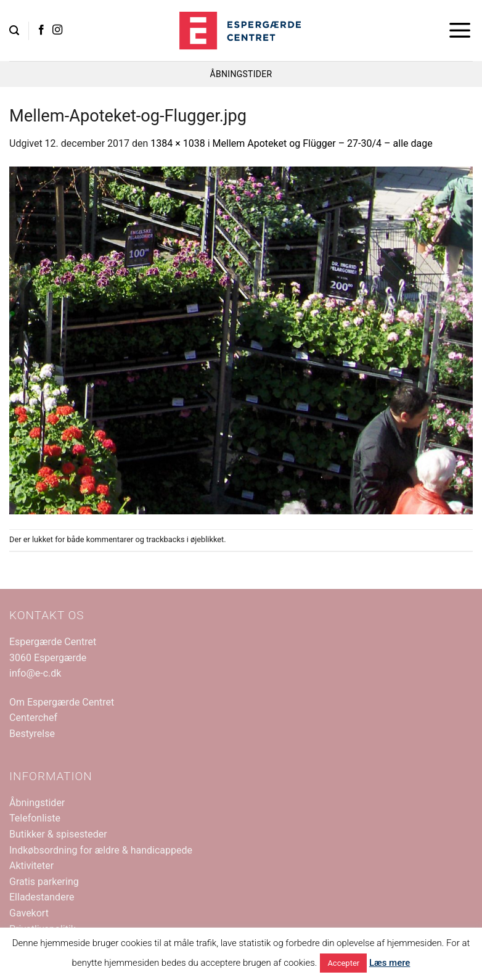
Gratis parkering (44, 882)
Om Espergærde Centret (62, 702)
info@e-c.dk (35, 673)
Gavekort (29, 913)
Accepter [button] (343, 963)
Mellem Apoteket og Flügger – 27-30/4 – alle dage (323, 143)
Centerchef (33, 718)
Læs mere (390, 963)
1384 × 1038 (178, 143)
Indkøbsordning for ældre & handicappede (101, 850)
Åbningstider (37, 803)
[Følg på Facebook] (41, 30)
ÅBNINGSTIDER (241, 74)
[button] (14, 31)
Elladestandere (42, 897)
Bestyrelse (32, 734)
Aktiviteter (31, 866)
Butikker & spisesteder (58, 834)
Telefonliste (35, 818)
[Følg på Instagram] (57, 30)
